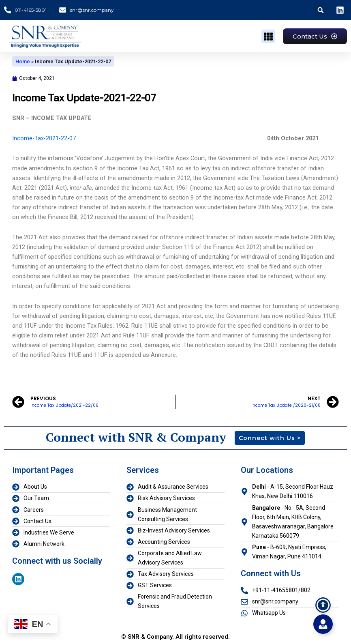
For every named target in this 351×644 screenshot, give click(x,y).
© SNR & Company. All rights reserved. (175, 637)
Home (23, 61)
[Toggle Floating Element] (323, 624)
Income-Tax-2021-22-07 (45, 138)
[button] (321, 10)
